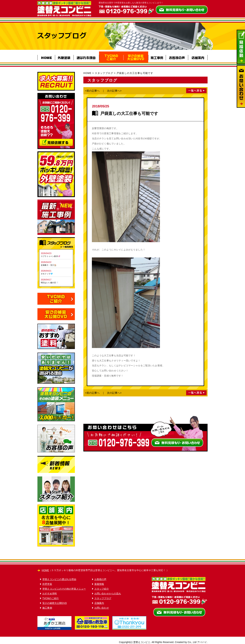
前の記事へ (93, 91)
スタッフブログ (104, 73)
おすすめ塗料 (50, 594)
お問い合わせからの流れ (108, 594)
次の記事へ (114, 91)
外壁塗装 (47, 584)
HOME (87, 73)
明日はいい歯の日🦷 (50, 283)
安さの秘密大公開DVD (55, 603)
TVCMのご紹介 (51, 598)
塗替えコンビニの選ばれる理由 (59, 579)
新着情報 (99, 584)
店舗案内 (99, 603)
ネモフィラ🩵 (47, 274)
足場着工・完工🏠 (49, 265)
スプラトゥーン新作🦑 (51, 256)
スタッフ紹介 (102, 589)
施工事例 (47, 608)
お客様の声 (100, 579)
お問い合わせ (102, 608)
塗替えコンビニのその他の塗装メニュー (64, 589)
